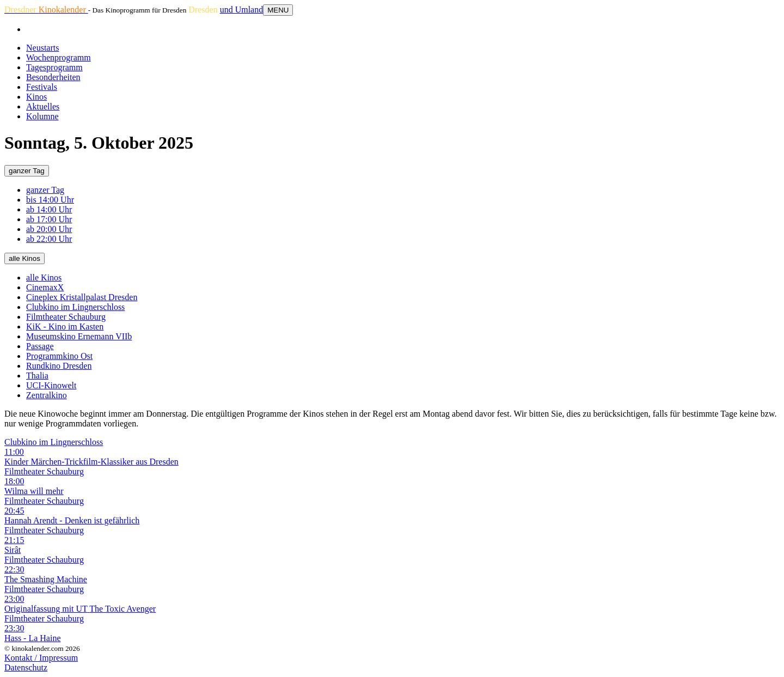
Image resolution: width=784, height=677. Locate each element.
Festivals (42, 87)
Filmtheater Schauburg (66, 317)
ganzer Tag (27, 171)
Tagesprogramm (54, 67)
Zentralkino (47, 395)
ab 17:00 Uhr (49, 219)
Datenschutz (26, 667)
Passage (40, 346)
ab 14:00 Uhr (49, 209)
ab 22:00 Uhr (49, 239)
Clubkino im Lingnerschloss (75, 307)
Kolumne (42, 116)
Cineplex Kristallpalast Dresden (82, 297)
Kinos (36, 97)
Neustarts (42, 48)
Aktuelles (43, 106)
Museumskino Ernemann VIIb (79, 336)
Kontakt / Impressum (41, 658)
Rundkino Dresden (59, 366)
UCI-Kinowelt (51, 385)
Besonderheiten (53, 77)
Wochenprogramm (59, 57)
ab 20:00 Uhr (49, 229)
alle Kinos (24, 258)
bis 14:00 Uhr (50, 200)
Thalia (37, 376)
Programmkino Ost (59, 356)
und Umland (242, 10)
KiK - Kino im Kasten (65, 327)
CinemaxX (45, 287)
